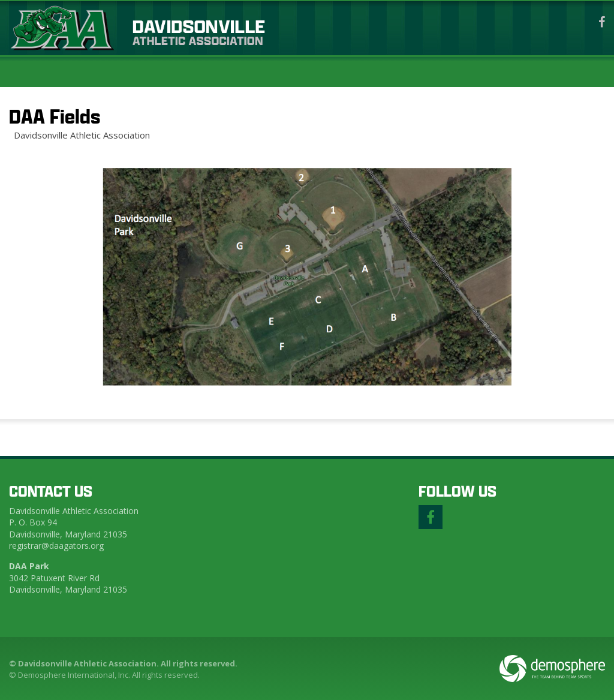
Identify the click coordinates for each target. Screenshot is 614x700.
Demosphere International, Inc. (74, 675)
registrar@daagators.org (56, 546)
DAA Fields (55, 116)
